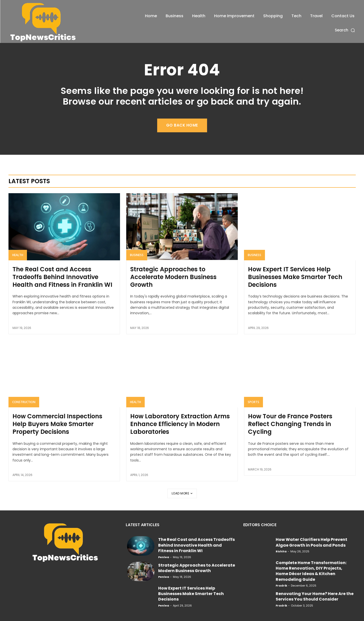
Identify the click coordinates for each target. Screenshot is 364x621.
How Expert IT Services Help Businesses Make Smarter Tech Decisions (295, 277)
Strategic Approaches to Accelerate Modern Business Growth (173, 277)
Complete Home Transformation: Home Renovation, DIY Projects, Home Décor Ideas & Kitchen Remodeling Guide (311, 571)
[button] (345, 30)
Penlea (164, 557)
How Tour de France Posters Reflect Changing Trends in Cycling (290, 424)
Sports (253, 402)
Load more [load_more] (182, 493)
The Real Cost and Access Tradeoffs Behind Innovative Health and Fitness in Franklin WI (62, 277)
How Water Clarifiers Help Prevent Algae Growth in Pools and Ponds (311, 542)
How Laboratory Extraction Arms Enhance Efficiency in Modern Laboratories (180, 424)
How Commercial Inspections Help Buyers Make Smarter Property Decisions (57, 424)
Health (18, 255)
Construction (24, 402)
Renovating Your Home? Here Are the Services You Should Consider (315, 596)
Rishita (281, 551)
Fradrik (281, 586)
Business (137, 255)
